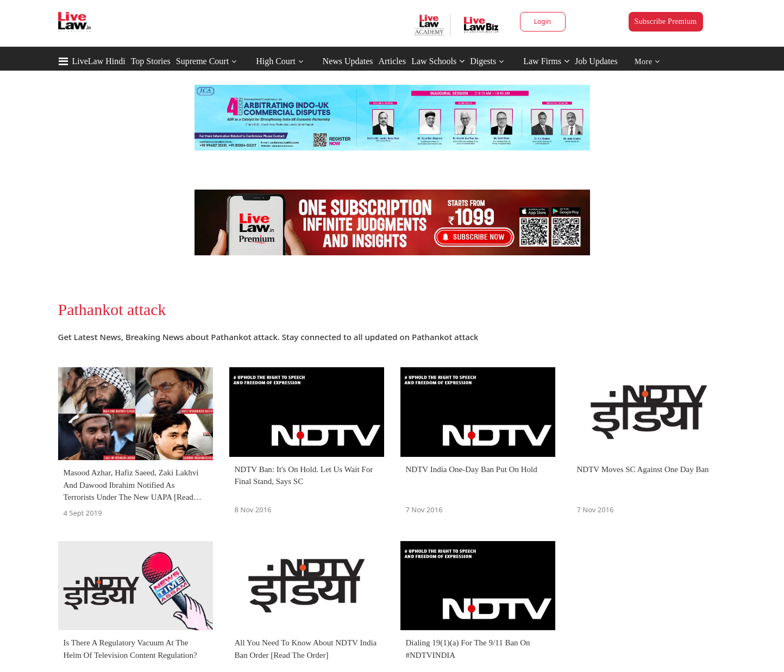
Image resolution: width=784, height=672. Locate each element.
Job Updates (596, 61)
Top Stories (151, 61)
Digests (483, 61)
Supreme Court (202, 61)
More (647, 62)
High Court (275, 61)
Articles (392, 61)
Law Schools (438, 61)
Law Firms (546, 61)
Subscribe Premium (666, 21)
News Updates (348, 61)
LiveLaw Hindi (99, 61)
